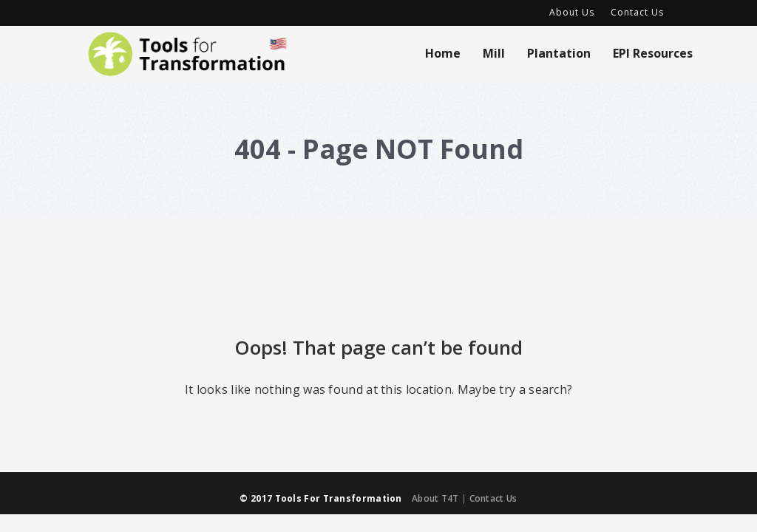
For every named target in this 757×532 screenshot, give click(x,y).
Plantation (559, 53)
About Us (572, 12)
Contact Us (637, 12)
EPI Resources (653, 53)
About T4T (435, 498)
